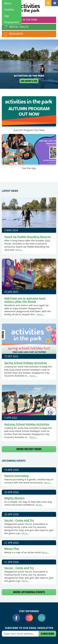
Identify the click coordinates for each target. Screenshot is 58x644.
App (7, 16)
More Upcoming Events (29, 592)
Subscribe (47, 634)
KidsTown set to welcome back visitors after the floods (25, 300)
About (8, 3)
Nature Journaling (17, 476)
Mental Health (16, 27)
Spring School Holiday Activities (26, 363)
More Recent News (29, 449)
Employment (12, 22)
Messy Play (12, 549)
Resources (14, 34)
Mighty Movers (14, 498)
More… (19, 250)
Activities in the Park (21, 20)
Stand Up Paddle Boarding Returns (28, 237)
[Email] (20, 634)
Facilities (9, 10)
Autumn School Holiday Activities (27, 424)
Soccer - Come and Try (19, 520)
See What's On (29, 81)
